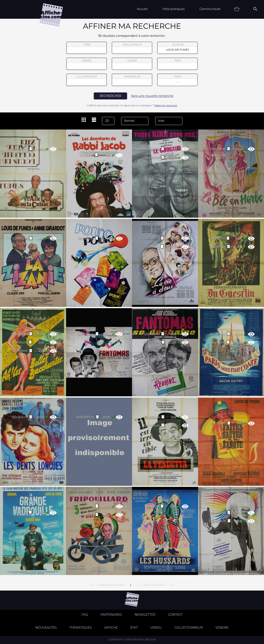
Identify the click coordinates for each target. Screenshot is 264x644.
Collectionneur (189, 628)
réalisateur (132, 48)
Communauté (210, 9)
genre (132, 64)
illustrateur (87, 80)
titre (87, 48)
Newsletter (145, 615)
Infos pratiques (173, 9)
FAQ (85, 615)
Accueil (142, 9)
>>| (172, 585)
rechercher (110, 96)
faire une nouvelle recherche (152, 96)
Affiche (111, 628)
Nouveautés (46, 628)
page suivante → (155, 585)
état (134, 628)
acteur (177, 48)
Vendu (156, 628)
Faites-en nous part (166, 105)
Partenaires (111, 615)
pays (178, 80)
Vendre (222, 628)
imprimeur (132, 80)
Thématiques (80, 628)
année (87, 64)
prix (177, 64)
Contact (175, 615)
